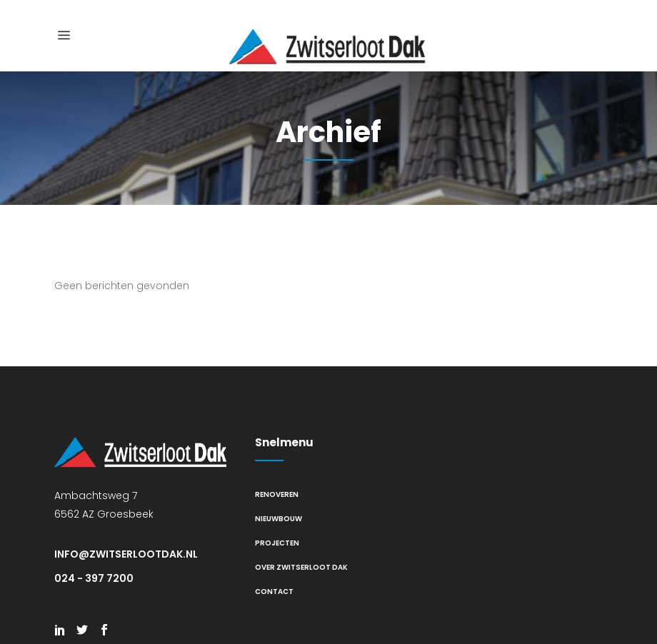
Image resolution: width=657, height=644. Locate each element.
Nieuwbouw (279, 519)
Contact (274, 592)
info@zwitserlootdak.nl (126, 554)
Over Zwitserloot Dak (301, 567)
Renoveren (277, 494)
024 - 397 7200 (94, 578)
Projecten (277, 543)
